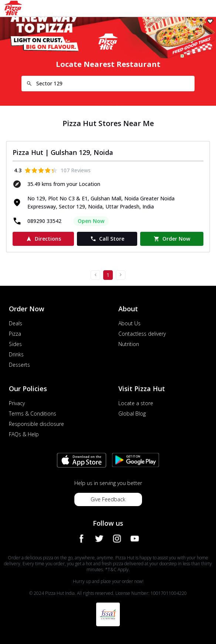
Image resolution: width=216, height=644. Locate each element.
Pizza (15, 334)
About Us (129, 323)
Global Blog (132, 413)
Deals (16, 323)
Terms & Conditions (33, 413)
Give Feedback (108, 499)
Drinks (16, 354)
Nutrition (129, 344)
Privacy (17, 403)
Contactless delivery (142, 334)
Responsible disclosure (36, 424)
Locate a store (136, 403)
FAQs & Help (24, 434)
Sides (15, 344)
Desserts (19, 365)
